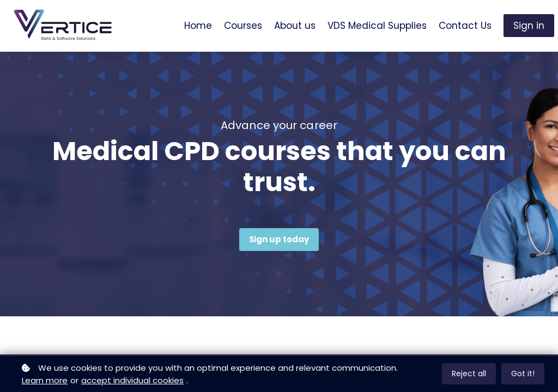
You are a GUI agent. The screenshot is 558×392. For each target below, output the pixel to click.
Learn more (45, 380)
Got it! (523, 373)
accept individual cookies (132, 380)
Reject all (469, 373)
